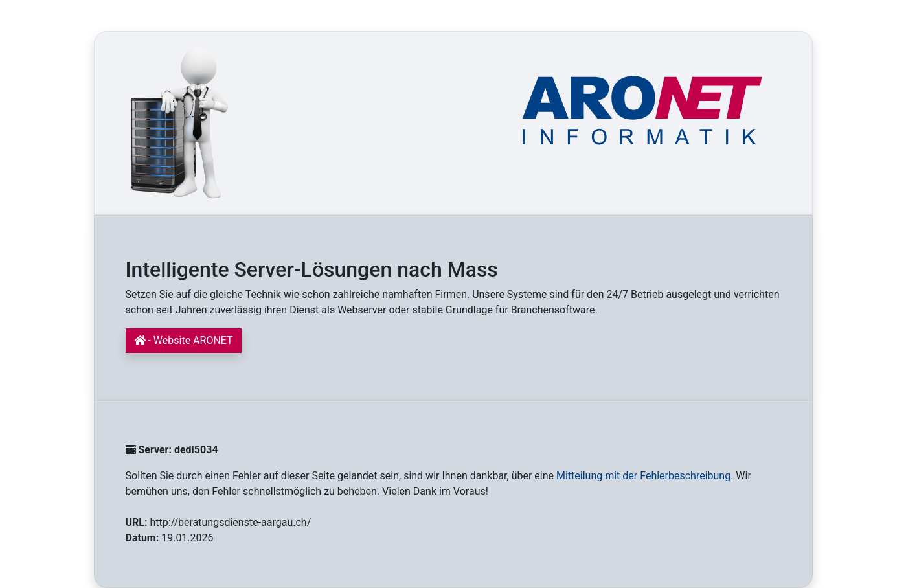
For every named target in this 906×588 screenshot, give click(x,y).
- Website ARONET (184, 340)
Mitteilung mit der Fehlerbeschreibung (643, 476)
